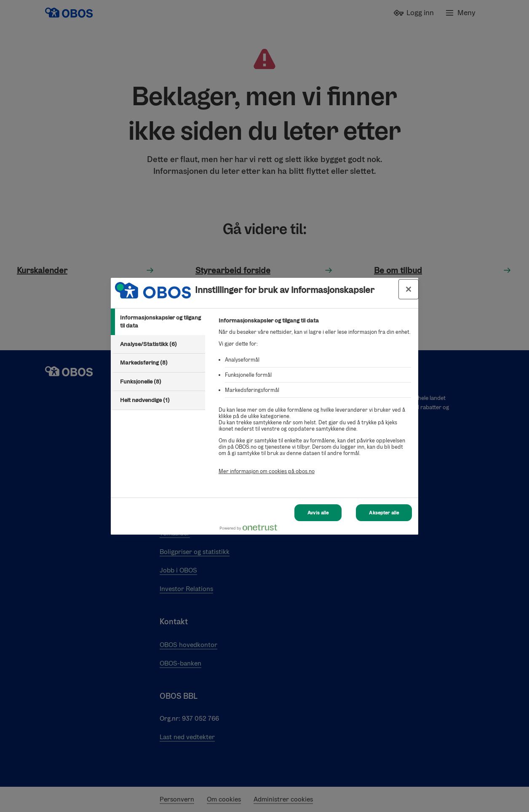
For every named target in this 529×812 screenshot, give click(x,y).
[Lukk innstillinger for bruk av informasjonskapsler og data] (409, 289)
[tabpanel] (315, 401)
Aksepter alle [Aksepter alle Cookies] (384, 505)
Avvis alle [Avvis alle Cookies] (318, 505)
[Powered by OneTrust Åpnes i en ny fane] (382, 529)
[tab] (158, 322)
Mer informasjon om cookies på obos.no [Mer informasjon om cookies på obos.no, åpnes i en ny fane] (267, 471)
